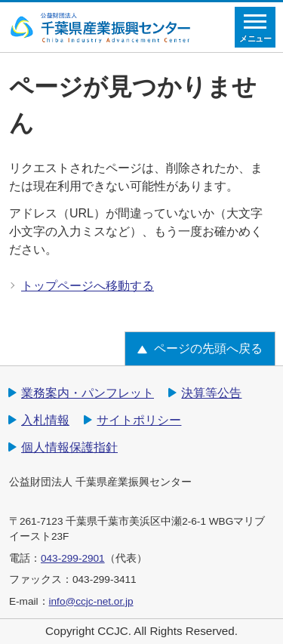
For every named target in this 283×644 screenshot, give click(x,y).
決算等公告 (211, 393)
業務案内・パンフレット (88, 393)
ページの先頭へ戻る (208, 348)
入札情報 (45, 420)
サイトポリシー (139, 420)
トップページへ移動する (88, 286)
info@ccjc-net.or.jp (91, 601)
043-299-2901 (73, 558)
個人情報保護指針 (69, 447)
